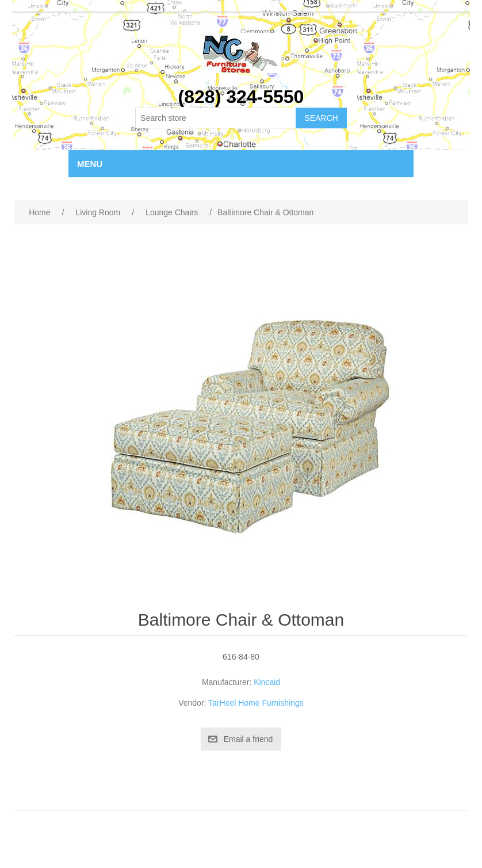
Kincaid (267, 682)
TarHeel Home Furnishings (256, 703)
